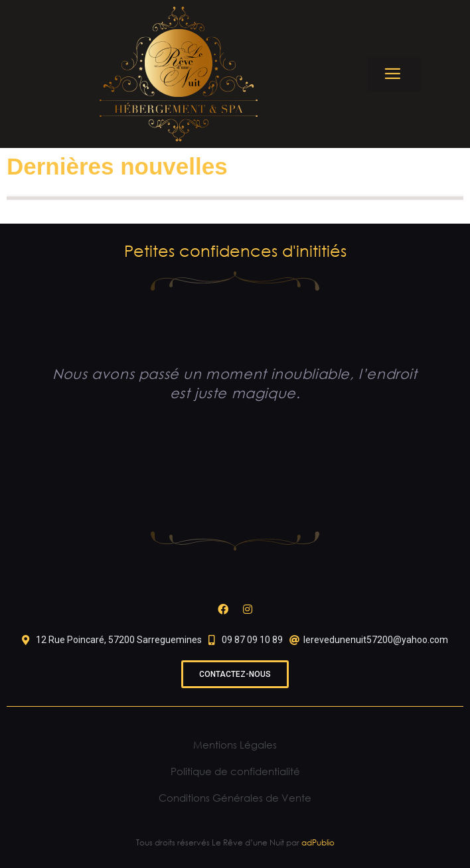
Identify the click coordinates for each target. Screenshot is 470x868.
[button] (394, 74)
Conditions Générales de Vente (235, 798)
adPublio (318, 842)
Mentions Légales (235, 745)
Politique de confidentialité (235, 771)
